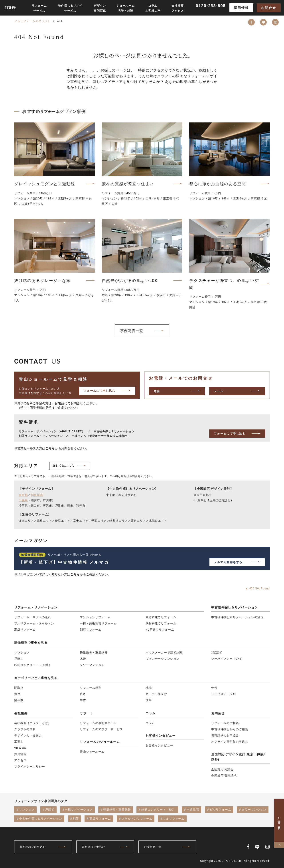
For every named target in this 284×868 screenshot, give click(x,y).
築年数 (19, 700)
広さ (83, 694)
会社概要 (21, 713)
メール (219, 391)
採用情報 (241, 8)
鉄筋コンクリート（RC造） (33, 665)
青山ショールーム (92, 752)
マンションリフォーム (95, 617)
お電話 (59, 403)
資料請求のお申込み (225, 735)
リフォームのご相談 (225, 723)
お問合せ (269, 8)
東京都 (23, 495)
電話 (157, 391)
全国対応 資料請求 (224, 776)
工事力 (19, 742)
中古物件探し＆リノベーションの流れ (237, 617)
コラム (151, 713)
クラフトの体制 (25, 729)
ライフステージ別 (224, 694)
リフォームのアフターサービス (101, 729)
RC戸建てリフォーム (160, 630)
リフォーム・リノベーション (36, 607)
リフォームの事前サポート (98, 723)
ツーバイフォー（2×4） (228, 659)
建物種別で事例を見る (31, 643)
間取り (19, 688)
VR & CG (20, 748)
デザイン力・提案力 (28, 735)
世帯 (149, 700)
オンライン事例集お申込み (230, 742)
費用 (17, 694)
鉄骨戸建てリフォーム (161, 623)
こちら (50, 448)
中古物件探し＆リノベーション (235, 607)
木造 (83, 659)
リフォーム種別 (91, 688)
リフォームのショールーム (100, 742)
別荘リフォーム (91, 630)
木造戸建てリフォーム (161, 617)
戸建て (19, 659)
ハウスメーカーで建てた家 (164, 652)
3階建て (217, 652)
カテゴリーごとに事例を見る (36, 678)
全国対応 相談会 (222, 769)
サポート (87, 713)
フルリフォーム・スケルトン (34, 623)
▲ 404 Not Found (257, 588)
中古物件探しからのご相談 (230, 729)
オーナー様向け (156, 694)
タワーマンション (92, 665)
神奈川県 (37, 495)
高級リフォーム (25, 630)
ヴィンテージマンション (162, 659)
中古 (83, 700)
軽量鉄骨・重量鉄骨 (94, 652)
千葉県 (23, 500)
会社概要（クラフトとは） (33, 723)
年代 (214, 688)
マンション (22, 652)
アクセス (20, 760)
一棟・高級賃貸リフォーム (98, 623)
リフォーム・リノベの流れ (33, 617)
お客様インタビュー (161, 736)
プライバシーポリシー (30, 767)
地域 (149, 688)
